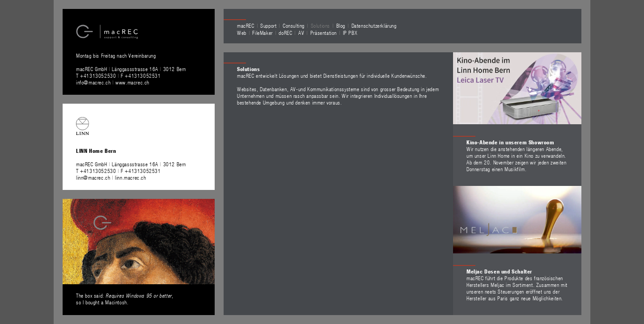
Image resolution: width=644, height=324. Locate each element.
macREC (246, 25)
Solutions (320, 25)
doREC (285, 33)
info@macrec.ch (93, 82)
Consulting (294, 25)
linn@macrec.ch (93, 177)
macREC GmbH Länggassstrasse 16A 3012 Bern (131, 69)
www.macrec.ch (132, 82)
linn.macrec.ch (130, 177)
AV (301, 33)
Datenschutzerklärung (374, 25)
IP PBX (350, 33)
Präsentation (324, 33)
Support (268, 25)
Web (242, 33)
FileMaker (262, 33)
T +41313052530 (97, 76)
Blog (341, 25)
